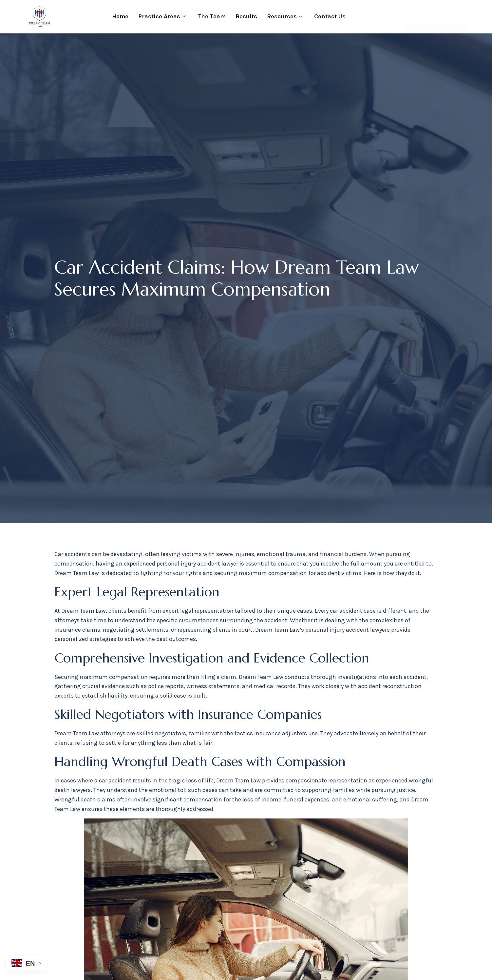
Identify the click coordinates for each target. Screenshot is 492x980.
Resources (285, 16)
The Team (212, 16)
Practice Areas (162, 16)
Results (246, 16)
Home (120, 16)
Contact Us (330, 16)
